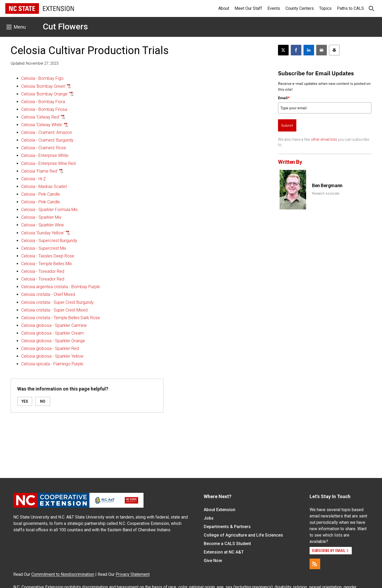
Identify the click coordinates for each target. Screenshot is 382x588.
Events (274, 8)
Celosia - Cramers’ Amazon (47, 132)
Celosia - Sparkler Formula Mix (49, 210)
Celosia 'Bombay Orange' (45, 94)
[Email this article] (322, 50)
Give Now (213, 561)
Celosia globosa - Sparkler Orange (53, 341)
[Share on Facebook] (296, 50)
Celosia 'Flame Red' (40, 171)
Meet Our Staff (248, 8)
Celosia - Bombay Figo (42, 78)
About (224, 8)
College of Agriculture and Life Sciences (243, 535)
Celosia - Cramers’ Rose (44, 148)
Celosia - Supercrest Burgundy (49, 241)
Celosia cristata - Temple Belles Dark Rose (61, 318)
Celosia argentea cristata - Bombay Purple (61, 287)
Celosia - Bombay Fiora (43, 102)
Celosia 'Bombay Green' (43, 86)
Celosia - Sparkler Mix (41, 217)
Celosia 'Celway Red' (40, 117)
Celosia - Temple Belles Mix (47, 264)
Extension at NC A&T (224, 552)
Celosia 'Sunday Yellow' (43, 233)
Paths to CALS (350, 8)
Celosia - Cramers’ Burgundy (47, 140)
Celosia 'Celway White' (42, 125)
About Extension (220, 510)
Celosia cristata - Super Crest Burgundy (57, 302)
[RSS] (315, 564)
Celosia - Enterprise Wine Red (48, 163)
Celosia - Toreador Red (43, 271)
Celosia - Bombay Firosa (44, 109)
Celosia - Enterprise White (45, 155)
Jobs (209, 518)
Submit (287, 125)
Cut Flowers (65, 27)
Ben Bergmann (327, 185)
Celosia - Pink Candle (41, 194)
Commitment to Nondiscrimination (63, 574)
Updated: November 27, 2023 (35, 63)
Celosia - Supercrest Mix (44, 248)
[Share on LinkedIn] (309, 50)
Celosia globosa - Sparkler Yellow (52, 356)
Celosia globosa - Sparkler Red (50, 348)
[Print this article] (334, 50)
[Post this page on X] (283, 50)
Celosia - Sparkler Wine (43, 225)
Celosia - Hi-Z (34, 179)
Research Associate (326, 194)
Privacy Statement (133, 574)
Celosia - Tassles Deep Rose (48, 256)
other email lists (324, 139)
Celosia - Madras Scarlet (44, 187)
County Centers (300, 8)
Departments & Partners (227, 527)
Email (284, 98)
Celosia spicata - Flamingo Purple (52, 364)
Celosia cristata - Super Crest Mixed (54, 310)
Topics (325, 8)
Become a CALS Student (227, 544)
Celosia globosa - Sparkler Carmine (54, 325)
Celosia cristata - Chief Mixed (48, 294)
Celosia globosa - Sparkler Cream (53, 333)
